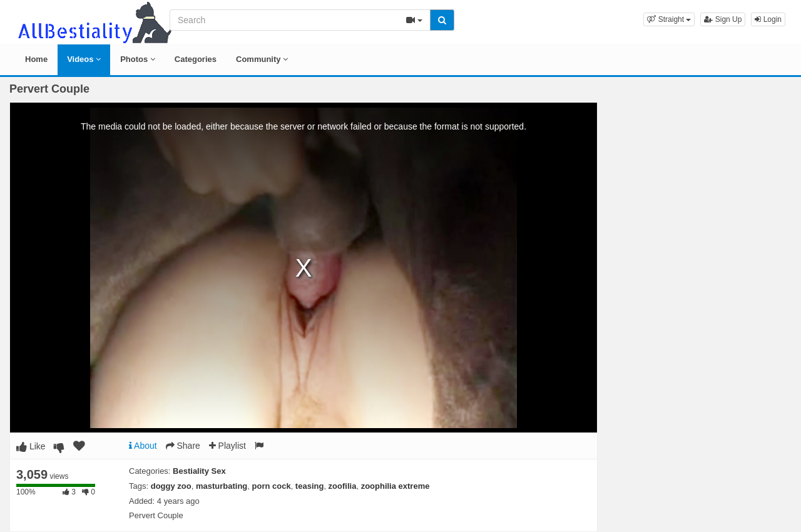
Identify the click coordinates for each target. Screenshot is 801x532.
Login (768, 19)
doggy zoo (171, 486)
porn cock (272, 486)
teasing (310, 486)
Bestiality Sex (199, 471)
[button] (669, 19)
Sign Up (723, 19)
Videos (84, 59)
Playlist (227, 446)
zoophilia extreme (395, 486)
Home (36, 59)
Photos (138, 59)
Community (262, 59)
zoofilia (343, 486)
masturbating (222, 486)
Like (31, 446)
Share (183, 446)
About (143, 446)
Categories (196, 59)
